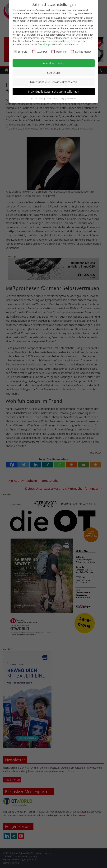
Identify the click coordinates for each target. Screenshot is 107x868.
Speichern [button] (54, 72)
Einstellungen (44, 44)
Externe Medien (81, 51)
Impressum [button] (71, 98)
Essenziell (21, 51)
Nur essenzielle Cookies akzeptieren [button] (54, 82)
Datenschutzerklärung (58, 41)
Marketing (59, 51)
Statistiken (40, 51)
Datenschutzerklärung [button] (55, 98)
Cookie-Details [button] (37, 98)
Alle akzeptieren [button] (54, 63)
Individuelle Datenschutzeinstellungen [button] (54, 91)
